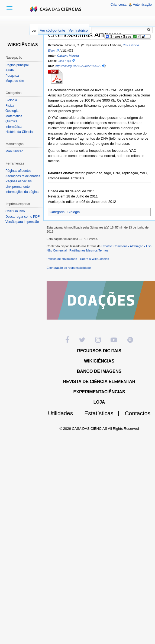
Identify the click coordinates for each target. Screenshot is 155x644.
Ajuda (10, 70)
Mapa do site (15, 81)
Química (12, 121)
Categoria (57, 212)
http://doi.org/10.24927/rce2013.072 (78, 66)
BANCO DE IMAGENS (99, 371)
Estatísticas (104, 413)
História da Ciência (19, 132)
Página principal (17, 65)
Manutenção (14, 151)
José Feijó (65, 61)
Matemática (14, 116)
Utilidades (66, 413)
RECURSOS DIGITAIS (99, 351)
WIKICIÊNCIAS (99, 361)
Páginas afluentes (18, 171)
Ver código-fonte (52, 30)
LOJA (99, 402)
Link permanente (17, 187)
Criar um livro (15, 211)
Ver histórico (78, 30)
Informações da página (22, 192)
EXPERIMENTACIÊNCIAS (99, 392)
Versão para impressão (22, 222)
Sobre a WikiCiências (95, 259)
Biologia (74, 212)
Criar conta (119, 5)
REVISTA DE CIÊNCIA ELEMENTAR (99, 382)
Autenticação (142, 5)
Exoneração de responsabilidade (69, 268)
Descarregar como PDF (22, 217)
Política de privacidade (62, 259)
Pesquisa (12, 76)
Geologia (12, 111)
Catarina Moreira (68, 56)
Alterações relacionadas (23, 176)
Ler (34, 30)
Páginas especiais (19, 181)
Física (10, 106)
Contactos (138, 413)
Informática (13, 127)
